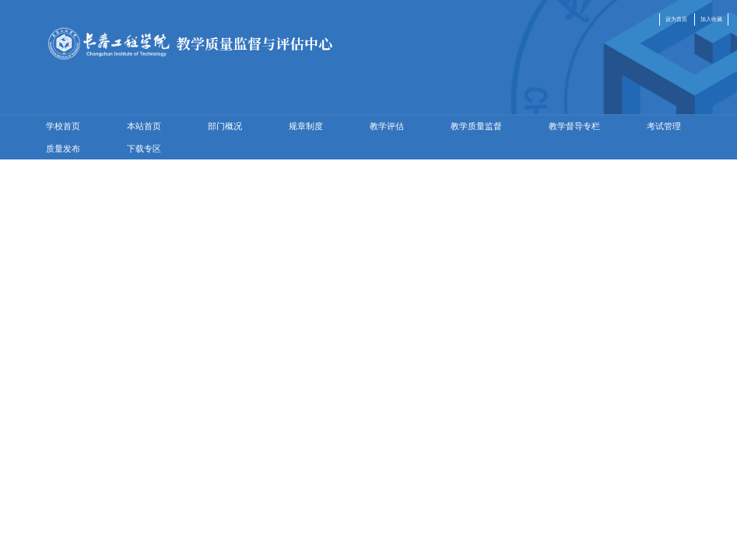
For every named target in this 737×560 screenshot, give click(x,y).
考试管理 (664, 126)
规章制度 (306, 126)
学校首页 (63, 126)
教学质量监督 (476, 126)
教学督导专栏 (574, 126)
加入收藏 (711, 19)
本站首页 (144, 126)
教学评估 (387, 126)
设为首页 (676, 19)
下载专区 (144, 149)
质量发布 (63, 149)
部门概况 (225, 126)
